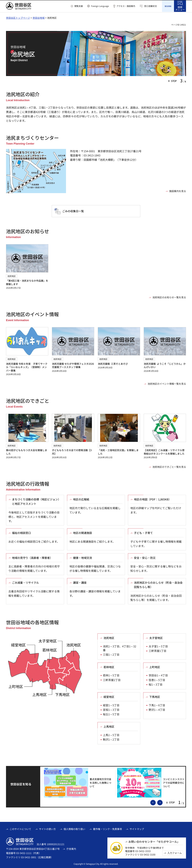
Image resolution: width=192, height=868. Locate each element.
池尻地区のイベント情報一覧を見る (167, 383)
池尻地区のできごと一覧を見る (169, 466)
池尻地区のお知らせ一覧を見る (169, 297)
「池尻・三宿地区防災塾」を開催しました (118, 451)
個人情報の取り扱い (74, 828)
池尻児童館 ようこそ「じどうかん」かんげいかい (165, 365)
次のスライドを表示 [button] (162, 802)
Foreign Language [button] (100, 6)
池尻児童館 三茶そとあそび (113, 363)
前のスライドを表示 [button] (156, 802)
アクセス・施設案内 (126, 6)
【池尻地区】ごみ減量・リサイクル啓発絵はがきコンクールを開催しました (164, 451)
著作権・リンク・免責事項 (107, 828)
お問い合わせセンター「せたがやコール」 (154, 841)
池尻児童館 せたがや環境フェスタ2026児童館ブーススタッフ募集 (73, 365)
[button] (77, 6)
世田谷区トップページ (18, 17)
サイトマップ (137, 828)
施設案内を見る (178, 191)
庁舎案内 (71, 848)
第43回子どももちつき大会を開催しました (27, 451)
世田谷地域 (39, 17)
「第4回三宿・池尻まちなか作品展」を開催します (27, 282)
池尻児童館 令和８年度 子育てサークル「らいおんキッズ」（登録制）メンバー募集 (27, 367)
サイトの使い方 (47, 828)
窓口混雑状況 (150, 6)
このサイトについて (20, 828)
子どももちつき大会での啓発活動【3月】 (72, 451)
